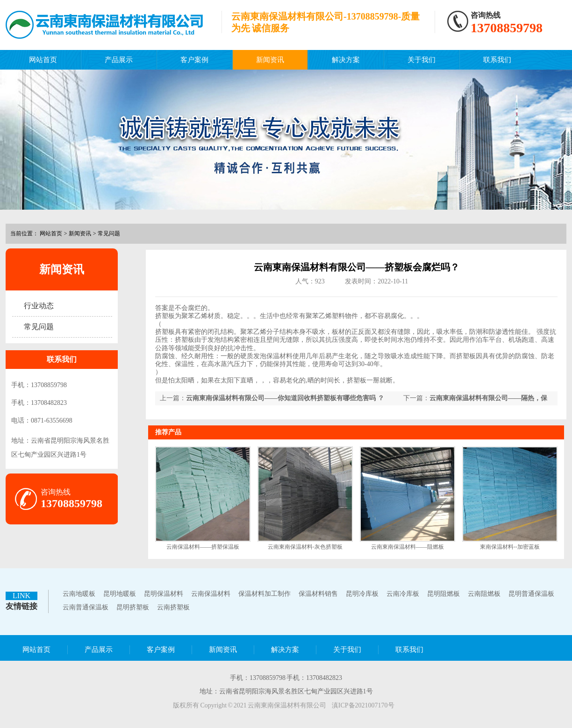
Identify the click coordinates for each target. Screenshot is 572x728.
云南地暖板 (79, 594)
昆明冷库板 (362, 594)
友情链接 (21, 606)
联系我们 (497, 60)
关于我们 (422, 60)
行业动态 (39, 306)
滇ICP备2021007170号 (363, 705)
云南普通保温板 (86, 607)
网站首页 (43, 60)
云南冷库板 (403, 594)
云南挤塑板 (173, 607)
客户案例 (194, 60)
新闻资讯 (270, 60)
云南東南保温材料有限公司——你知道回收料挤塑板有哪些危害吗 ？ (285, 398)
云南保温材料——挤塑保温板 (203, 547)
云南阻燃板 (484, 594)
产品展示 (119, 60)
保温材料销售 (318, 594)
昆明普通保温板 (531, 594)
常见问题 (109, 233)
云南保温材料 (211, 594)
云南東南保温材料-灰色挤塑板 (305, 547)
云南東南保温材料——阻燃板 (408, 547)
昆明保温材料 (164, 594)
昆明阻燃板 (443, 594)
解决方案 (346, 60)
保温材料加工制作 (265, 594)
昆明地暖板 (120, 594)
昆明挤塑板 (133, 607)
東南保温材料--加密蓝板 (510, 547)
